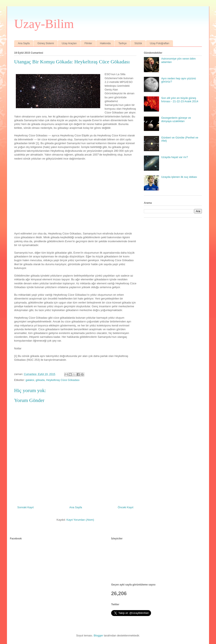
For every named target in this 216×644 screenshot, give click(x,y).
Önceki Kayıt (126, 507)
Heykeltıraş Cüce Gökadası (63, 380)
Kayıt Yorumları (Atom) (80, 520)
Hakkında (105, 43)
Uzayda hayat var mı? (174, 157)
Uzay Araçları (69, 43)
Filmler (88, 43)
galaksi (30, 380)
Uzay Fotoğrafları (159, 43)
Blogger (98, 635)
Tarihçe (122, 43)
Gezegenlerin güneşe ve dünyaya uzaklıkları (176, 119)
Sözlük (138, 43)
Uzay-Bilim (44, 24)
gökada (40, 380)
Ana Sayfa (24, 43)
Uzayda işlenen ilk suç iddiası (179, 177)
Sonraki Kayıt (25, 507)
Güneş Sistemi (46, 43)
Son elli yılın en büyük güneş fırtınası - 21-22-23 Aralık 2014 (180, 100)
